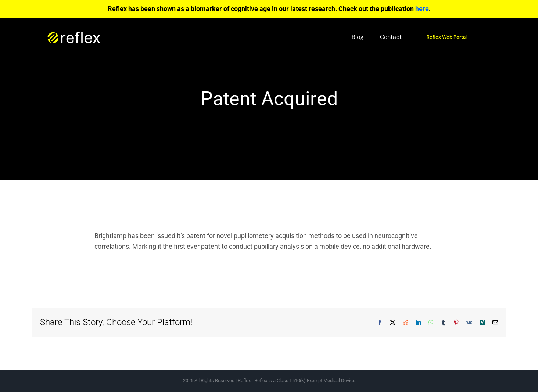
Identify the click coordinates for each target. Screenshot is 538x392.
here (422, 9)
